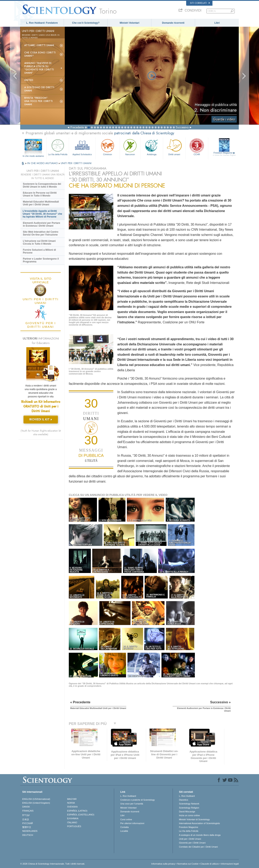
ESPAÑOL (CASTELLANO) (81, 815)
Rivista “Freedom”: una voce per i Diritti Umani (38, 101)
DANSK (26, 807)
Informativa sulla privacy (163, 864)
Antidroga (152, 147)
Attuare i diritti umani (39, 45)
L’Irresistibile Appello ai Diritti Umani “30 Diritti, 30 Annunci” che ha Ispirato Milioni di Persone (42, 214)
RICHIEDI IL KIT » (41, 419)
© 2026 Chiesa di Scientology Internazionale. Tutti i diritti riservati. (53, 864)
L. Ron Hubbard (128, 796)
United (29, 80)
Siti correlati (200, 3)
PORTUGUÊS (74, 826)
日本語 (26, 819)
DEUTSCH (28, 835)
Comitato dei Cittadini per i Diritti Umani (198, 847)
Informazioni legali (230, 864)
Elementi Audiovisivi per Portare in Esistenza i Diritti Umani (41, 224)
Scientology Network (189, 804)
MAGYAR (72, 799)
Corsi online (126, 819)
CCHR (197, 147)
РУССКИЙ (28, 823)
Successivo (182, 127)
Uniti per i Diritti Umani (190, 839)
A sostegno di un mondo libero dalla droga (200, 835)
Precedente (77, 127)
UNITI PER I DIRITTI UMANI (76, 163)
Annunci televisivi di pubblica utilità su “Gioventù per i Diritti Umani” (39, 68)
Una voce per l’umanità (132, 804)
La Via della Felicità (58, 147)
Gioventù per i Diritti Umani (192, 843)
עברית (26, 815)
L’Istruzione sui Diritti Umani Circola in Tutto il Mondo (39, 242)
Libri (217, 23)
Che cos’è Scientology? (86, 23)
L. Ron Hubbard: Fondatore (42, 23)
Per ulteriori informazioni (132, 823)
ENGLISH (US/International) (36, 799)
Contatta (124, 827)
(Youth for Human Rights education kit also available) (41, 433)
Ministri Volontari (129, 23)
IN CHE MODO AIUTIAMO (43, 163)
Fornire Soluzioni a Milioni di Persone (39, 251)
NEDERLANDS (30, 831)
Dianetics (183, 800)
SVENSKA (72, 807)
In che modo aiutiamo (33, 156)
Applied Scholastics (82, 147)
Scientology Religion (189, 808)
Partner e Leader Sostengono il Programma (41, 260)
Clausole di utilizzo (210, 864)
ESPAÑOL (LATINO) (77, 811)
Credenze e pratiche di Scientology (137, 800)
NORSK (71, 803)
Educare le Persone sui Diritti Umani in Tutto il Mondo (40, 194)
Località (124, 831)
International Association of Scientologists (199, 823)
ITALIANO (72, 822)
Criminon (108, 147)
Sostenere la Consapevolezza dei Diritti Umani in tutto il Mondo (42, 185)
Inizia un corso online (189, 815)
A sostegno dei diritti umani (39, 89)
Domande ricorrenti (173, 23)
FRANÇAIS (28, 811)
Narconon (130, 147)
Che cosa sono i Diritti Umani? (40, 54)
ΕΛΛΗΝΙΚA (73, 818)
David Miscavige (187, 812)
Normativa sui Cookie (188, 864)
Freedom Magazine (224, 154)
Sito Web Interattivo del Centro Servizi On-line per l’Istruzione (41, 233)
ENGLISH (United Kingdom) (36, 803)
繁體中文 (27, 827)
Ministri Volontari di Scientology (194, 819)
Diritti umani (174, 147)
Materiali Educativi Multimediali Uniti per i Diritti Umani (41, 203)
